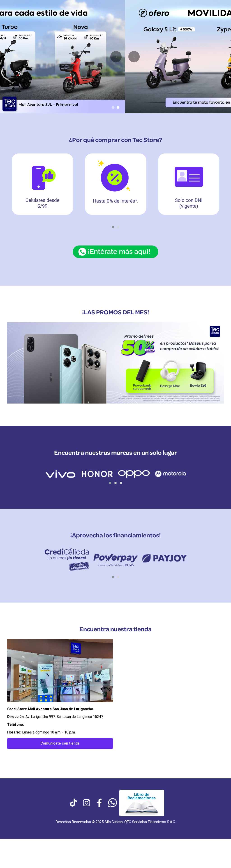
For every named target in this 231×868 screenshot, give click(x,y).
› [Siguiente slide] (222, 57)
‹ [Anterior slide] (9, 57)
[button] (113, 227)
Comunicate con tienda (60, 743)
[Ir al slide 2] (118, 107)
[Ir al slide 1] (113, 107)
